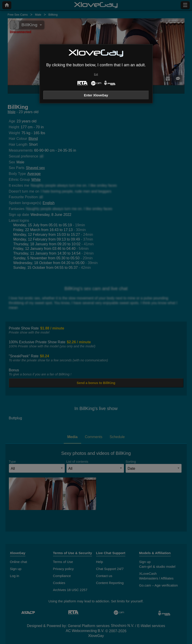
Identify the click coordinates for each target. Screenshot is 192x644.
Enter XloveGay (96, 95)
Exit (96, 74)
